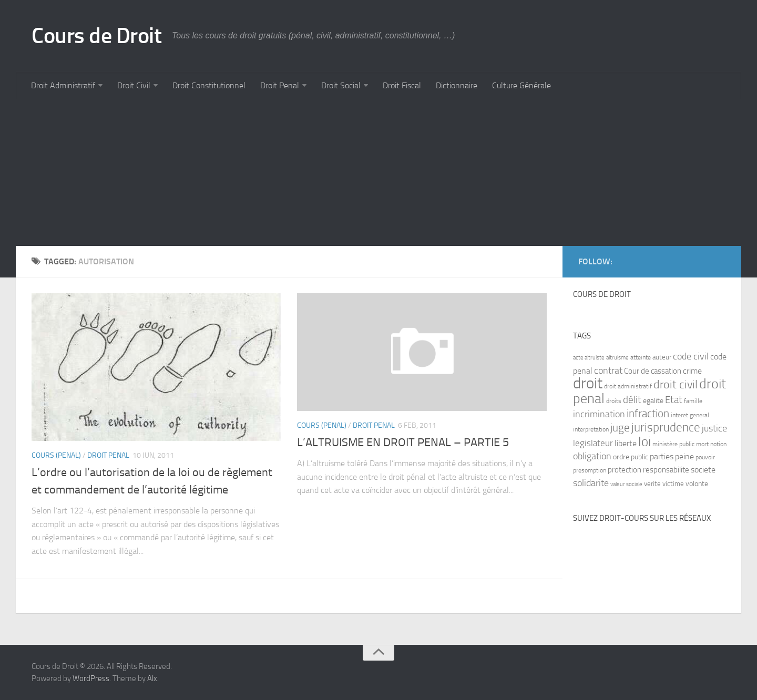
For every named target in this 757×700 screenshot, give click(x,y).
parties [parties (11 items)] (662, 457)
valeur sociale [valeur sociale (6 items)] (626, 484)
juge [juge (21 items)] (620, 428)
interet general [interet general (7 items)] (690, 415)
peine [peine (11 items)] (684, 457)
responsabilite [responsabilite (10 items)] (666, 470)
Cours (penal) (56, 455)
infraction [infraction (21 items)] (648, 413)
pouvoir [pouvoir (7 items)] (705, 457)
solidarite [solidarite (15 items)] (591, 483)
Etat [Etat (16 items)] (674, 400)
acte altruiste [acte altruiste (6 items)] (589, 358)
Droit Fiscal (402, 85)
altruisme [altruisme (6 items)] (617, 358)
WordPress (91, 678)
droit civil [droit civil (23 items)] (676, 385)
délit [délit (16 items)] (632, 400)
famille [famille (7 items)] (693, 401)
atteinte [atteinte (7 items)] (641, 357)
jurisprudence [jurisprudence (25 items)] (666, 428)
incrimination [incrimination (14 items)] (599, 414)
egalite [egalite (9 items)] (653, 401)
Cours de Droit (96, 36)
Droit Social (341, 85)
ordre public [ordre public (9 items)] (631, 457)
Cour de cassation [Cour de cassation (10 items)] (653, 371)
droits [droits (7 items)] (614, 401)
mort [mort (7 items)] (702, 444)
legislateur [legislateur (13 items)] (593, 443)
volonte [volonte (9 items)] (697, 484)
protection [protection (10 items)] (625, 470)
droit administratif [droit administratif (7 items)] (628, 386)
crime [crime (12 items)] (692, 371)
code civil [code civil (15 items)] (691, 356)
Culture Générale (521, 85)
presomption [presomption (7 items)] (590, 470)
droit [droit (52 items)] (588, 383)
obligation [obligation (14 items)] (592, 456)
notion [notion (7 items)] (718, 444)
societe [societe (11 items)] (703, 470)
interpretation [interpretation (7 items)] (591, 429)
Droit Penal (280, 85)
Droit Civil (134, 85)
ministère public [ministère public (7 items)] (673, 444)
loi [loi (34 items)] (645, 442)
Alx (152, 678)
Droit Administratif (63, 85)
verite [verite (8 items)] (652, 484)
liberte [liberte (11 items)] (626, 444)
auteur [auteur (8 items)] (662, 357)
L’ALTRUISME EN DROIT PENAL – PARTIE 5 (403, 442)
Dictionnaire (457, 85)
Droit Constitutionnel (209, 85)
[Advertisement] (331, 172)
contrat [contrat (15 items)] (608, 370)
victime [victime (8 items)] (673, 484)
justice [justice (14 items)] (714, 429)
